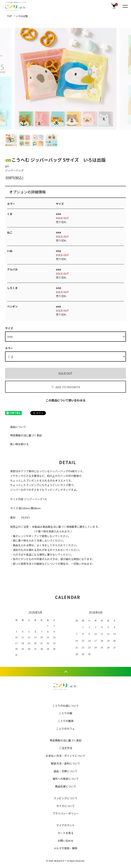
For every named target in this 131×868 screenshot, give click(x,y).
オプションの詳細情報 (27, 192)
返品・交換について (65, 771)
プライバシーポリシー (66, 813)
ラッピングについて (65, 798)
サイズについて (65, 806)
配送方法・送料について (65, 763)
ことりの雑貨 (66, 721)
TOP (10, 16)
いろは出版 (22, 16)
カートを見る (66, 833)
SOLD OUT (65, 373)
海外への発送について (66, 779)
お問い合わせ (66, 841)
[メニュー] (125, 6)
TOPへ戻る (65, 672)
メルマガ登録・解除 (65, 848)
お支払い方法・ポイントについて (65, 756)
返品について (18, 427)
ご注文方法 (65, 748)
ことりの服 (65, 713)
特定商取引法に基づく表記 (26, 435)
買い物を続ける (19, 444)
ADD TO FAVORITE (65, 387)
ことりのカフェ (65, 729)
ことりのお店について (66, 706)
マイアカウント (65, 825)
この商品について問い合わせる (66, 400)
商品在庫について (66, 786)
